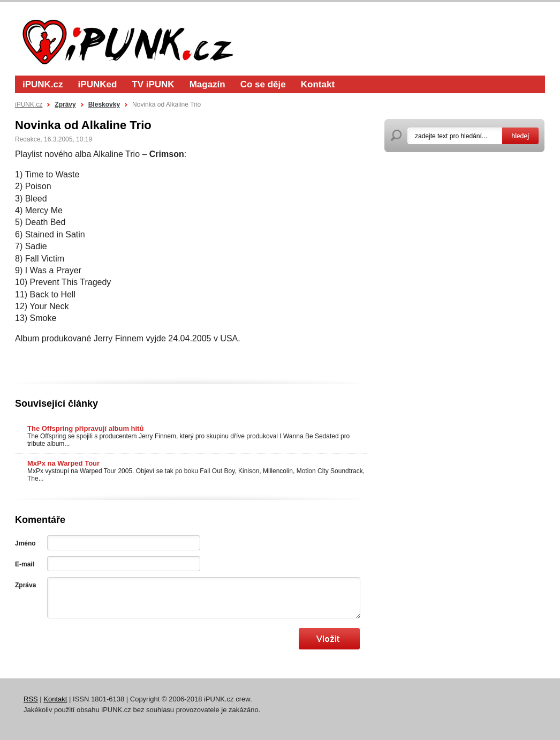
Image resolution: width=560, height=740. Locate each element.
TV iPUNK (153, 84)
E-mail (25, 564)
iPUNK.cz (43, 84)
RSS (31, 699)
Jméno (25, 543)
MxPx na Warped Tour (63, 463)
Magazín (207, 84)
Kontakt (318, 84)
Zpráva (25, 585)
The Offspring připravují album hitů (85, 428)
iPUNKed (98, 84)
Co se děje (263, 84)
